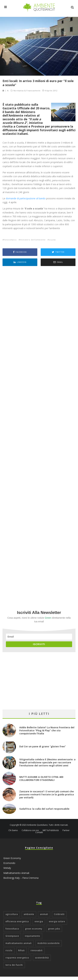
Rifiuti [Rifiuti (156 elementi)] (22, 950)
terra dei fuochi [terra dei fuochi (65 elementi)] (14, 965)
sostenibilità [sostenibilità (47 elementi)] (42, 958)
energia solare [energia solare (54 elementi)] (57, 921)
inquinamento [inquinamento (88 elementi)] (33, 936)
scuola (52, 240)
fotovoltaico (10, 240)
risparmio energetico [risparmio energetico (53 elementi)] (17, 958)
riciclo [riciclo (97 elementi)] (9, 950)
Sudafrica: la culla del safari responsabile (44, 809)
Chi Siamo (13, 830)
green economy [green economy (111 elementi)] (34, 929)
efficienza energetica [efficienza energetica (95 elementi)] (17, 921)
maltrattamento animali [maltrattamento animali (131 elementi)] (19, 943)
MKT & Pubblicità (51, 830)
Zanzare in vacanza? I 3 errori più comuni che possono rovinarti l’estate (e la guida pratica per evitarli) (47, 794)
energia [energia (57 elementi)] (39, 921)
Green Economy (12, 858)
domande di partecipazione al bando (26, 198)
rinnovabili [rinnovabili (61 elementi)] (37, 950)
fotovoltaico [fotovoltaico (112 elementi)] (12, 929)
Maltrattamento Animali (16, 873)
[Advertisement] (39, 434)
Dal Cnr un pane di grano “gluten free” (43, 746)
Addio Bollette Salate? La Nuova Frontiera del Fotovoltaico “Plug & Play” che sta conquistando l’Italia (47, 730)
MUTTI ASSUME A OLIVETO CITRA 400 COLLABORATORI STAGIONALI (41, 778)
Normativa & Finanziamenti (27, 91)
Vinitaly (7, 868)
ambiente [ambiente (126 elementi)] (29, 914)
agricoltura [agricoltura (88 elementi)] (12, 914)
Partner (66, 830)
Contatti (39, 832)
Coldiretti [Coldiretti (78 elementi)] (59, 914)
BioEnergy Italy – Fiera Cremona (21, 878)
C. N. (6, 91)
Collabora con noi (30, 830)
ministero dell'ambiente (33, 240)
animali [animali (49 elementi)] (44, 914)
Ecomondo (9, 863)
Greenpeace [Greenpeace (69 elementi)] (12, 936)
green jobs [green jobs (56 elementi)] (54, 929)
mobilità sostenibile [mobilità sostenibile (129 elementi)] (49, 943)
